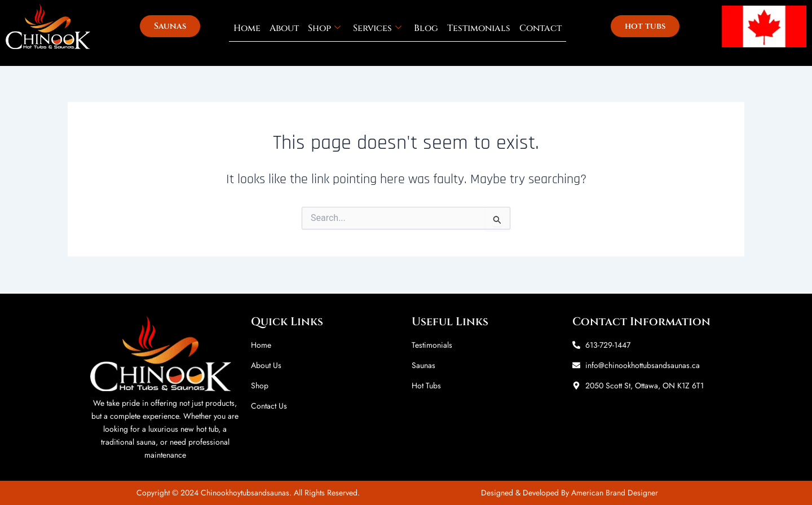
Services (377, 28)
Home (247, 28)
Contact (540, 28)
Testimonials (479, 28)
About (284, 28)
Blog (426, 28)
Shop (324, 28)
